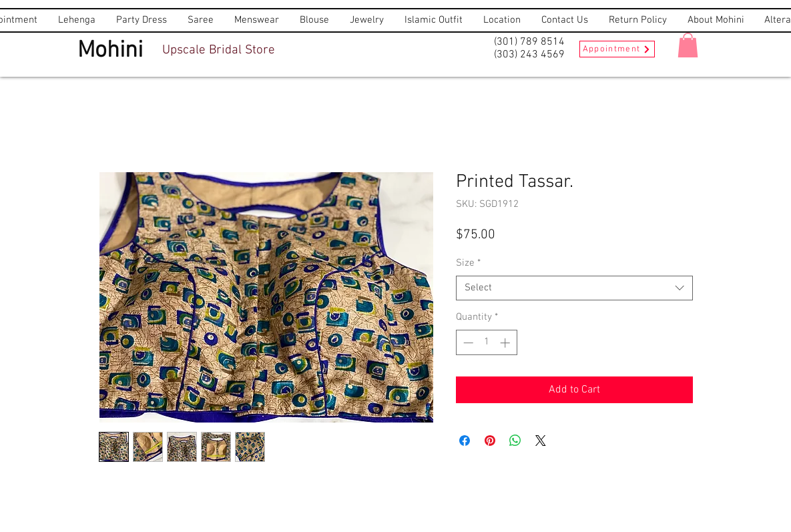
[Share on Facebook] (465, 441)
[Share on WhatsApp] (515, 441)
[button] (688, 45)
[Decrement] (467, 343)
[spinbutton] (486, 343)
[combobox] (574, 288)
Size (468, 263)
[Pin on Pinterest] (490, 441)
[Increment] (506, 343)
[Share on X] (541, 441)
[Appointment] (617, 49)
